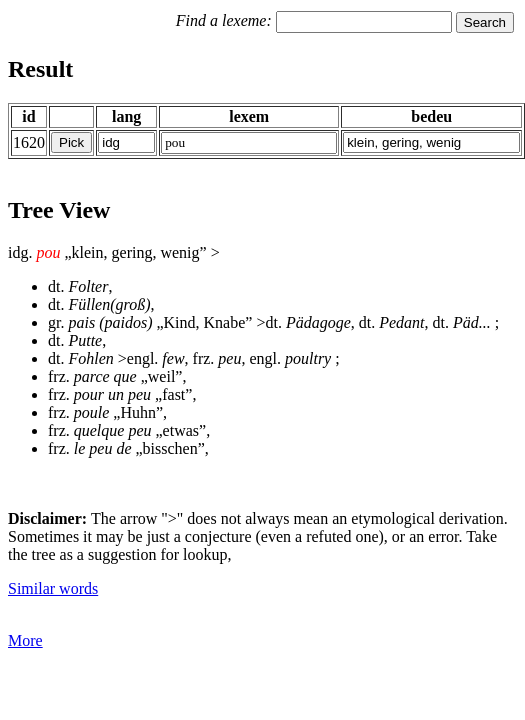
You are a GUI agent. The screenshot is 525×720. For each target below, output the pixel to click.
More (25, 640)
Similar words (53, 588)
